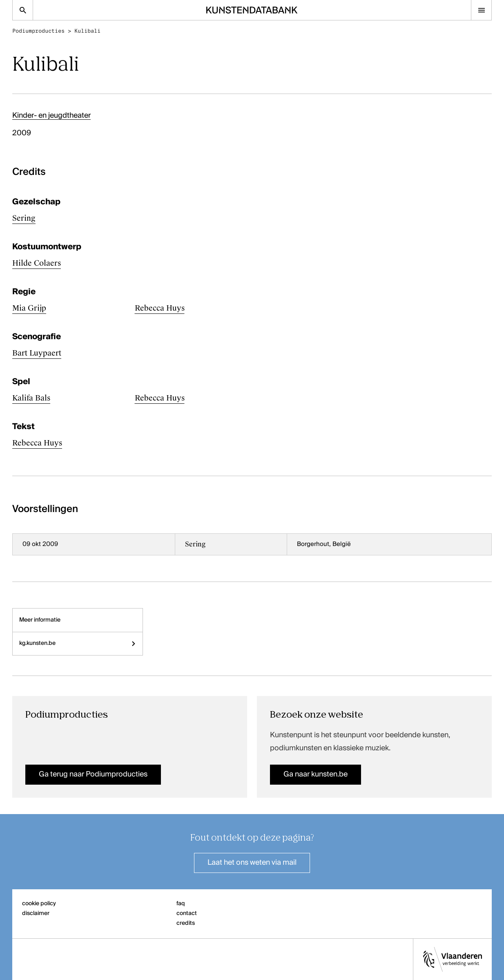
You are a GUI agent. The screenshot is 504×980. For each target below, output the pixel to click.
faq (181, 904)
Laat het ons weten (252, 863)
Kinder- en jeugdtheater (51, 116)
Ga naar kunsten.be (316, 774)
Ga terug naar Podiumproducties (93, 774)
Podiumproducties (38, 31)
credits (186, 923)
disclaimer (36, 913)
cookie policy (39, 904)
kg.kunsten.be (78, 643)
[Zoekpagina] (23, 10)
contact (187, 913)
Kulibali (87, 31)
